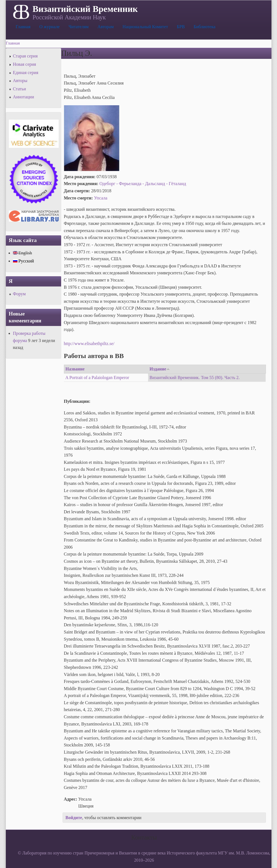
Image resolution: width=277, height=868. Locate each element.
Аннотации (24, 97)
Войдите (74, 818)
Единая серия (26, 73)
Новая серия (25, 64)
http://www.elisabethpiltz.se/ (89, 344)
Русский (24, 261)
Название (75, 369)
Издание (160, 369)
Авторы (20, 81)
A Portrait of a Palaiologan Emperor (97, 378)
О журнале (50, 27)
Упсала (101, 198)
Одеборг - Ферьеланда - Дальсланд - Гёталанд (143, 184)
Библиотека (205, 27)
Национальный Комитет (145, 27)
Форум (19, 294)
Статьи (20, 89)
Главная (23, 27)
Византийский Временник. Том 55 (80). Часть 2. (195, 378)
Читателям (79, 27)
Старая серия (25, 56)
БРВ (181, 27)
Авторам (106, 27)
